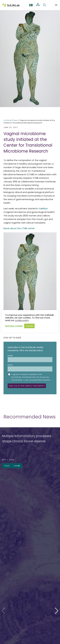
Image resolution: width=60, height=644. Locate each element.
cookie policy (22, 320)
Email (30, 368)
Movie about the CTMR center (19, 228)
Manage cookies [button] (14, 326)
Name (30, 358)
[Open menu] (56, 5)
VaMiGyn (43, 209)
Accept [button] (29, 326)
